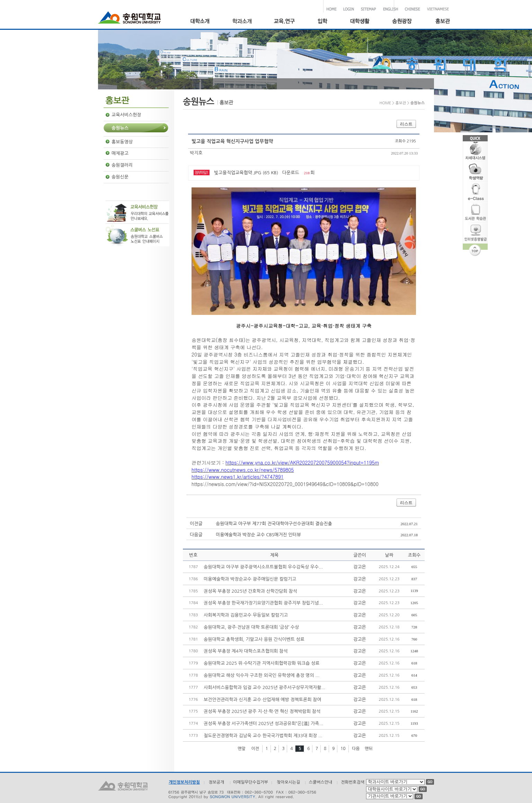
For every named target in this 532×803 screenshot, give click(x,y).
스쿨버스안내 (321, 782)
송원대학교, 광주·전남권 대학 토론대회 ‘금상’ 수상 (251, 627)
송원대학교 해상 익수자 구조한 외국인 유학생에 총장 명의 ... (261, 675)
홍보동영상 (122, 142)
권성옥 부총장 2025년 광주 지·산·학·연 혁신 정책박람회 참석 (262, 711)
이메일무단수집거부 (250, 782)
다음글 (196, 535)
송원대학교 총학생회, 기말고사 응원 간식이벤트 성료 (254, 639)
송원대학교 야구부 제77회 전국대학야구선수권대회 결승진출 (274, 524)
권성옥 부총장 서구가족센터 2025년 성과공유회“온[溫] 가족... (263, 723)
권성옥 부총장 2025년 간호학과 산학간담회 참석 (250, 591)
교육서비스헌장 (126, 115)
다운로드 (291, 173)
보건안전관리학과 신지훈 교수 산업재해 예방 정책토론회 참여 (263, 700)
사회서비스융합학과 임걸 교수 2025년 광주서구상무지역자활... (264, 687)
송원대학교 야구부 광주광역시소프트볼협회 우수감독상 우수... (263, 567)
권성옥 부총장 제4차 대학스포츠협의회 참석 (246, 651)
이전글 (196, 524)
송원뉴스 (120, 128)
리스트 (406, 124)
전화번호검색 (353, 782)
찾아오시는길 (289, 782)
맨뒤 (369, 749)
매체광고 (120, 153)
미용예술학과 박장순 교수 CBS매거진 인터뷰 (258, 535)
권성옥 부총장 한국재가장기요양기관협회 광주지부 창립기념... (263, 603)
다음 (356, 749)
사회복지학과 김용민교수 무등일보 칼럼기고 (246, 615)
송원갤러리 (122, 165)
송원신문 (120, 177)
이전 (255, 749)
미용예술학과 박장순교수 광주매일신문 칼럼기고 (250, 579)
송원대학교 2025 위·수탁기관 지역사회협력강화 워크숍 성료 (262, 663)
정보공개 (216, 782)
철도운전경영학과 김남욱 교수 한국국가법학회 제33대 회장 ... (263, 736)
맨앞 (242, 749)
